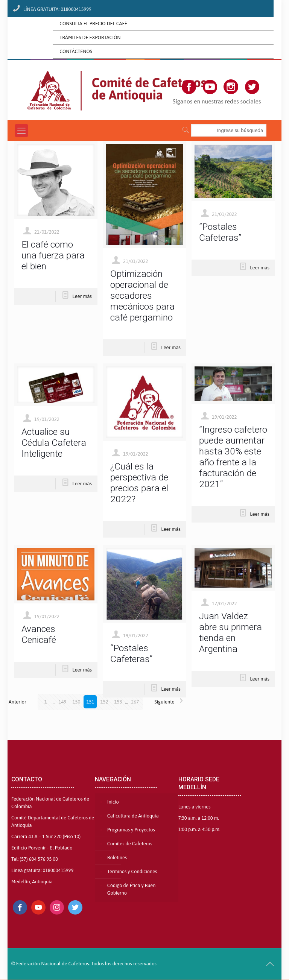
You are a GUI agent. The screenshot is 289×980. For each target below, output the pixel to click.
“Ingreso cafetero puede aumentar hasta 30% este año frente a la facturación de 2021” (233, 457)
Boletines (117, 858)
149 (62, 702)
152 (104, 702)
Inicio (113, 802)
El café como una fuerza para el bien (53, 255)
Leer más (82, 296)
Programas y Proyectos (131, 830)
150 (76, 702)
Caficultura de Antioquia (133, 816)
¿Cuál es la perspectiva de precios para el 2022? (139, 483)
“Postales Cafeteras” (220, 232)
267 (135, 702)
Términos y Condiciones (132, 871)
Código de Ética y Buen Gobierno (131, 889)
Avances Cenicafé (39, 634)
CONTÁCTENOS (76, 51)
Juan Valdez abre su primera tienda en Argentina (230, 632)
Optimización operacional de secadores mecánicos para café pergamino (142, 296)
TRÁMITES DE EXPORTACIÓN (90, 37)
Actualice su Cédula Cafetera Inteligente (54, 443)
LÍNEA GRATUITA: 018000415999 (57, 9)
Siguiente (171, 702)
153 (118, 702)
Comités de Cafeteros (130, 844)
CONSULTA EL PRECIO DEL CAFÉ (93, 24)
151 (90, 702)
